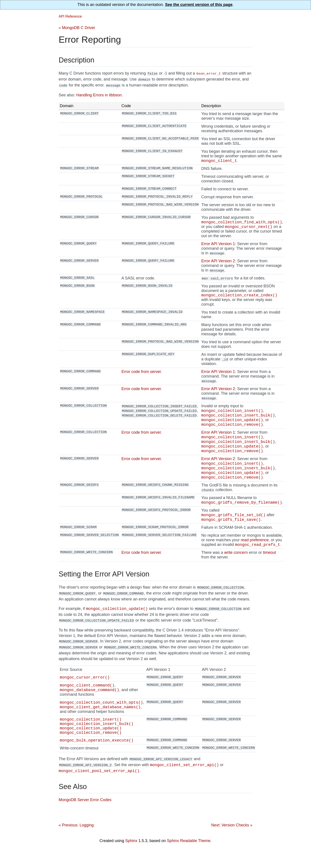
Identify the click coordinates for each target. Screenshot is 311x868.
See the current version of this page (199, 5)
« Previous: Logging (76, 842)
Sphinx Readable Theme (189, 858)
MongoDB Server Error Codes (85, 817)
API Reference (70, 16)
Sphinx (131, 858)
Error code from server (141, 373)
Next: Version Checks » (232, 842)
